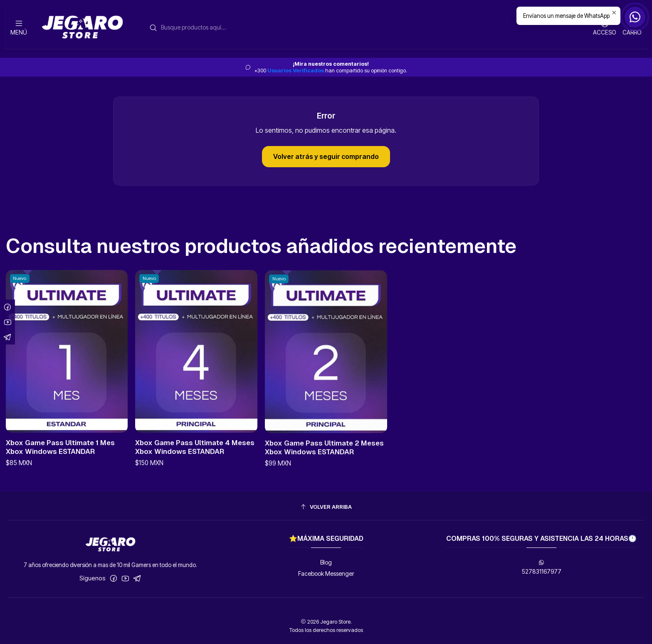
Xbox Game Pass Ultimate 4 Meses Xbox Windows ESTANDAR (195, 462)
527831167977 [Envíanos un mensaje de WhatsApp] (542, 567)
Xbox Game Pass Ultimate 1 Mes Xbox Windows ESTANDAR (60, 455)
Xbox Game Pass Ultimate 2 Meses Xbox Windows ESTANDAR (324, 472)
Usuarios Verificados (296, 71)
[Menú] (19, 27)
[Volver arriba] (326, 507)
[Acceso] (605, 27)
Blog (326, 562)
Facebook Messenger (326, 573)
